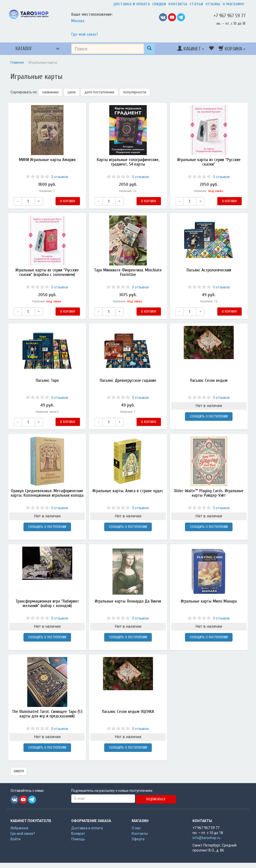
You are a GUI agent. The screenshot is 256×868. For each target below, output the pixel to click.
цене (72, 92)
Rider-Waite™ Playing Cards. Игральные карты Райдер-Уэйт (209, 493)
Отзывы (213, 4)
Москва (78, 21)
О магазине (233, 4)
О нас (136, 828)
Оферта (138, 839)
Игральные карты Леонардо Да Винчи (128, 601)
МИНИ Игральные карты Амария (47, 160)
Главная (17, 62)
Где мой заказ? (85, 34)
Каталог (24, 49)
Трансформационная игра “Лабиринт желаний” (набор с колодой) (47, 603)
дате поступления (99, 92)
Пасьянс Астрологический (209, 270)
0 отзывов (60, 177)
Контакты (178, 4)
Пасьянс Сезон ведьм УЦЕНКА (128, 712)
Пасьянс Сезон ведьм (209, 380)
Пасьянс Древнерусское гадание (128, 380)
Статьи (196, 4)
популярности (135, 92)
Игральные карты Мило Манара (209, 601)
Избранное (19, 828)
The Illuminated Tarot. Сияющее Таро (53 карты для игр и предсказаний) (47, 714)
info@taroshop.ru (206, 838)
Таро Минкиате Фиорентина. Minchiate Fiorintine (128, 272)
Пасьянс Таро (47, 380)
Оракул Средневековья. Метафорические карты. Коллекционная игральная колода (47, 493)
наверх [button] (19, 771)
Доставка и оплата (131, 4)
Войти (15, 839)
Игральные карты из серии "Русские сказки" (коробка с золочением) (47, 272)
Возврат (78, 834)
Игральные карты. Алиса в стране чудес (128, 491)
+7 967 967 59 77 (229, 16)
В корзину (68, 201)
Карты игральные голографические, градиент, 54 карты (128, 162)
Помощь (78, 839)
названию (50, 92)
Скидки (159, 4)
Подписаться (156, 799)
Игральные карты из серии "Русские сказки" (209, 162)
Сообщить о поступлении (209, 416)
